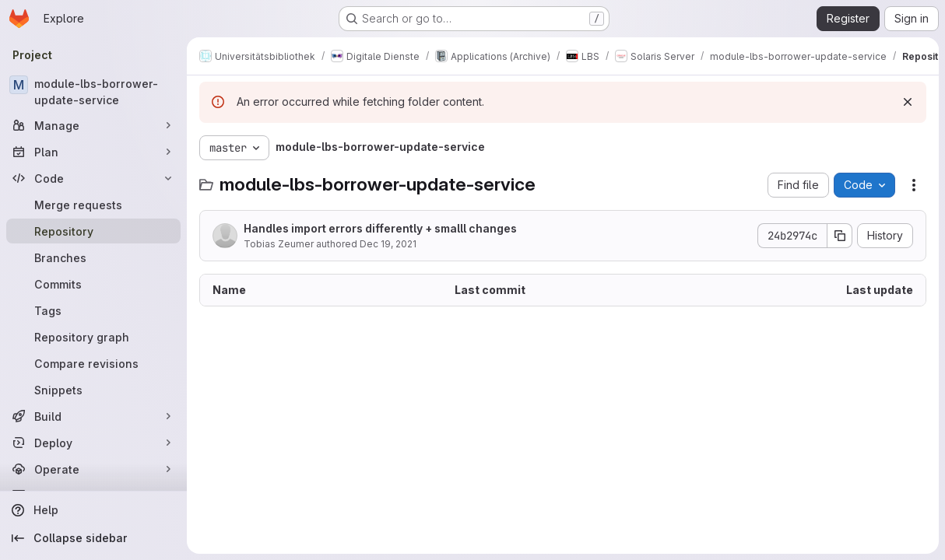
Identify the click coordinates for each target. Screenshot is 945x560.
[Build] (93, 416)
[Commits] (93, 284)
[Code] (93, 178)
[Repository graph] (93, 337)
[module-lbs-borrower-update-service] (93, 92)
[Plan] (93, 152)
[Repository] (93, 231)
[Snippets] (93, 390)
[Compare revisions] (93, 363)
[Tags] (93, 310)
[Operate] (93, 469)
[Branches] (93, 257)
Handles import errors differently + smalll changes (380, 228)
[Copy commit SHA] (840, 236)
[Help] (93, 510)
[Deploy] (93, 443)
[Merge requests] (93, 205)
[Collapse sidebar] (93, 538)
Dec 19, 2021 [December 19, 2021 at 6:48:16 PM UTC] (388, 244)
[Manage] (93, 125)
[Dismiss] (908, 102)
